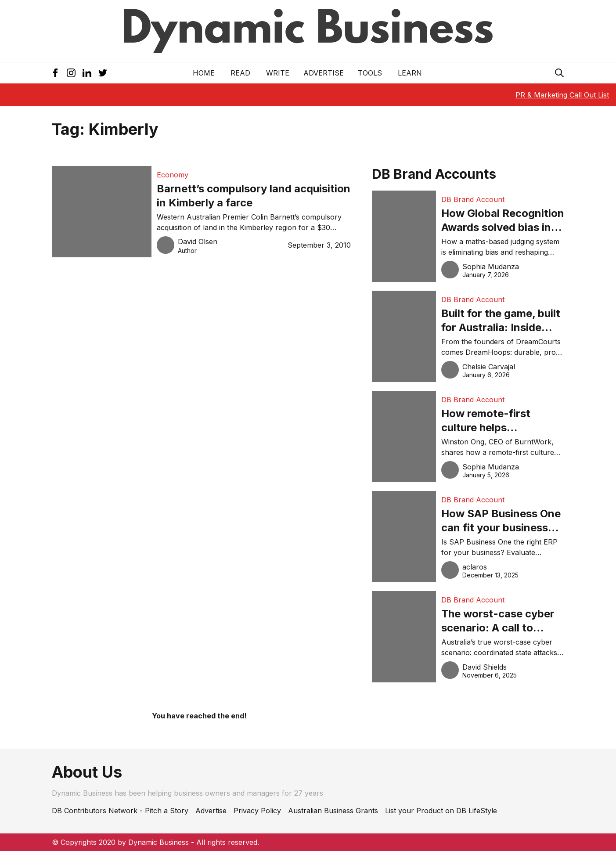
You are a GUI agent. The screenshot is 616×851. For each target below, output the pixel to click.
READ (240, 73)
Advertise (324, 73)
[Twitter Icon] (103, 73)
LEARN (410, 73)
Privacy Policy (257, 811)
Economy (173, 175)
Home (204, 73)
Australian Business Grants (333, 811)
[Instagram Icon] (71, 73)
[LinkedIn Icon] (87, 73)
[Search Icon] (559, 73)
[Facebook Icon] (55, 73)
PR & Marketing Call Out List (562, 95)
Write (278, 73)
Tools (370, 73)
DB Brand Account (473, 199)
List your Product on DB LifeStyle (441, 811)
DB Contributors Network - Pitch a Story (120, 811)
